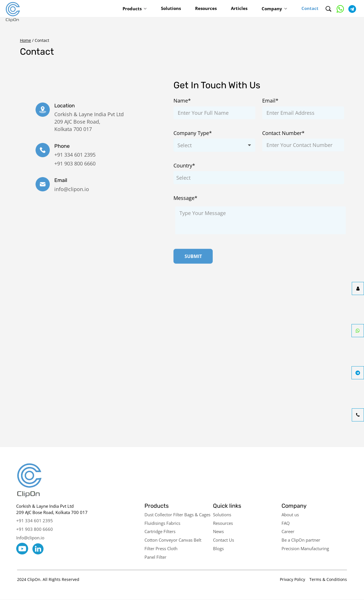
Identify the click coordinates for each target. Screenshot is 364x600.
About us (290, 515)
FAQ (286, 523)
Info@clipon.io (30, 538)
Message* (185, 198)
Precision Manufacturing (305, 548)
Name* (182, 101)
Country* (184, 165)
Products (132, 9)
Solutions (171, 8)
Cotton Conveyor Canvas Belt (173, 540)
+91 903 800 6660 (75, 163)
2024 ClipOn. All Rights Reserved (48, 579)
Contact (310, 8)
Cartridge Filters (160, 531)
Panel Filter (155, 557)
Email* (270, 101)
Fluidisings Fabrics (162, 523)
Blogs (218, 548)
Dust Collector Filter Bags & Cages (177, 515)
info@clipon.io (72, 189)
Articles (239, 8)
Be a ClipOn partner (301, 540)
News (218, 531)
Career (288, 531)
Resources (206, 8)
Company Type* (193, 133)
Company (272, 9)
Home (25, 40)
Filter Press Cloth (161, 548)
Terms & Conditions (328, 579)
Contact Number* (283, 133)
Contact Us (224, 540)
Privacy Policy (292, 579)
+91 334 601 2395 (75, 155)
